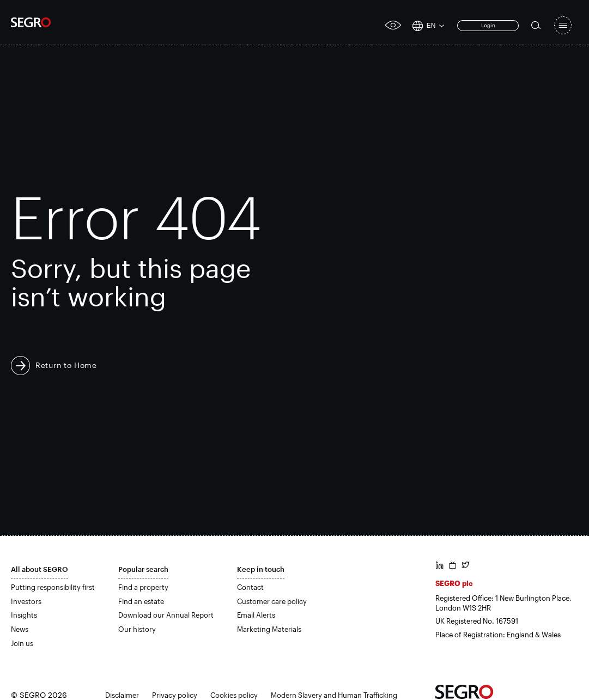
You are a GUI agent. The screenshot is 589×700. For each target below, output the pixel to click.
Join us (22, 643)
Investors (26, 601)
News (20, 629)
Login (488, 25)
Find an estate (141, 601)
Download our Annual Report (166, 615)
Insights (24, 615)
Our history (137, 629)
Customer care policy (272, 601)
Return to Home (66, 365)
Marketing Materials (269, 629)
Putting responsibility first (53, 587)
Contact (250, 587)
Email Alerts (256, 615)
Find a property (143, 587)
